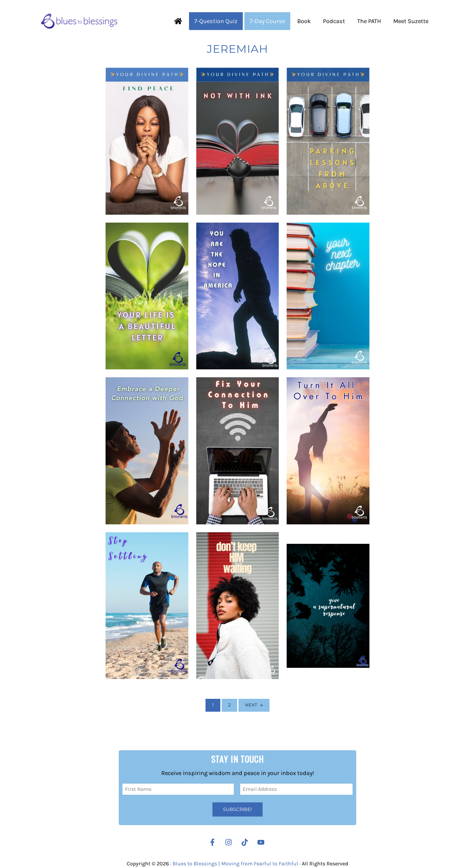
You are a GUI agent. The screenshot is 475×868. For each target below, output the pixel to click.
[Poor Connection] (238, 451)
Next (251, 705)
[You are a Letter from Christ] (147, 296)
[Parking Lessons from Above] (328, 141)
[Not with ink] (238, 141)
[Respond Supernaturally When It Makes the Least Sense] (328, 606)
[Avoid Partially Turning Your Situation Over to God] (328, 451)
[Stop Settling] (147, 606)
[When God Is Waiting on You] (238, 606)
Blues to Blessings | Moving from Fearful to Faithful (235, 864)
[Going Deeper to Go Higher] (147, 451)
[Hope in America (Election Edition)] (238, 296)
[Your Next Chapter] (328, 296)
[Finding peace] (147, 141)
